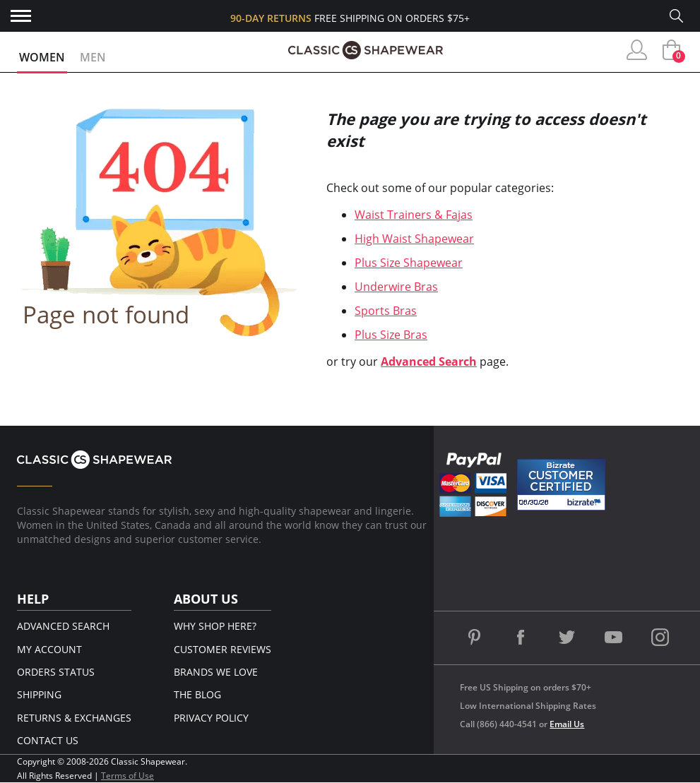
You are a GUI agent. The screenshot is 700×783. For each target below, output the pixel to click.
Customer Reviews (223, 649)
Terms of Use (127, 776)
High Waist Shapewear (414, 239)
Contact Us (48, 740)
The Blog (197, 694)
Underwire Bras (396, 287)
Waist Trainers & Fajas (414, 215)
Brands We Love (216, 672)
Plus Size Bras (391, 335)
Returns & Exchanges (74, 718)
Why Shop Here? (215, 626)
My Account (49, 649)
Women (42, 57)
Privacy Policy (211, 718)
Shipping (39, 694)
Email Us (567, 724)
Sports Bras (386, 311)
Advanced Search (429, 361)
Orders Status (56, 672)
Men (93, 57)
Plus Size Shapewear (409, 263)
